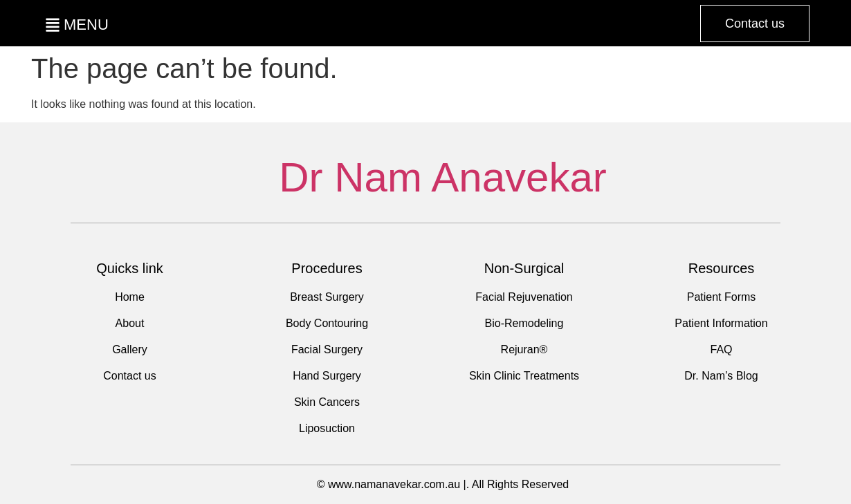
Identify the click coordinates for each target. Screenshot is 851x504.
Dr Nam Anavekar (443, 177)
